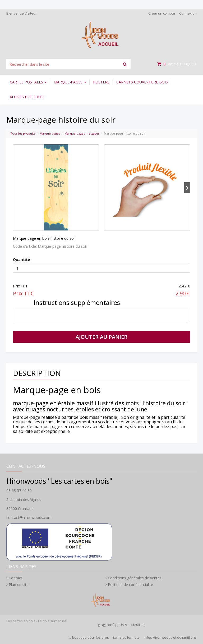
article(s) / (177, 64)
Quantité (21, 259)
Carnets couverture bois (142, 82)
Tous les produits (23, 133)
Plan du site (19, 585)
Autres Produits (27, 97)
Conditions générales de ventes (135, 578)
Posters (101, 82)
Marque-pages (70, 82)
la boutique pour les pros (89, 637)
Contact (15, 578)
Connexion (188, 13)
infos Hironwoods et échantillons (170, 637)
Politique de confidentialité (130, 585)
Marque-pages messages (82, 133)
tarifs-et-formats (126, 637)
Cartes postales (28, 82)
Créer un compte (162, 13)
